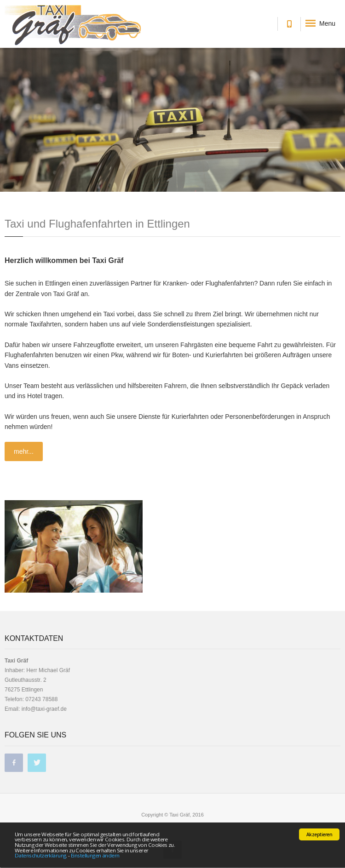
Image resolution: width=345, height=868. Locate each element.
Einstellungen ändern (95, 855)
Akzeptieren (319, 834)
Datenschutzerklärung (40, 855)
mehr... (24, 451)
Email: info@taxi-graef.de (36, 709)
